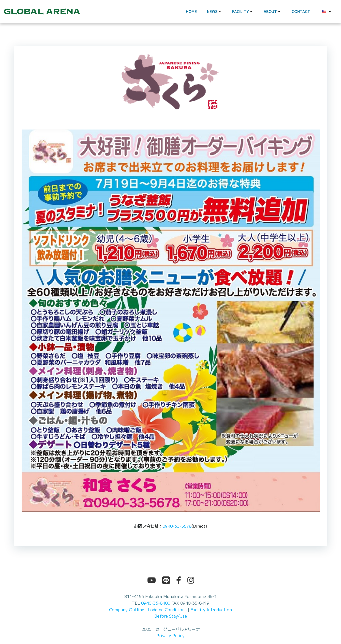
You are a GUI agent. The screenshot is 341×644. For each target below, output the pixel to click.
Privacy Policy (170, 635)
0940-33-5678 (177, 526)
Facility (243, 11)
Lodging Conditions (167, 609)
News (214, 11)
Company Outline (127, 609)
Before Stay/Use (171, 616)
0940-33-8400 (156, 603)
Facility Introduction (211, 609)
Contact (301, 11)
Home (191, 11)
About (273, 11)
